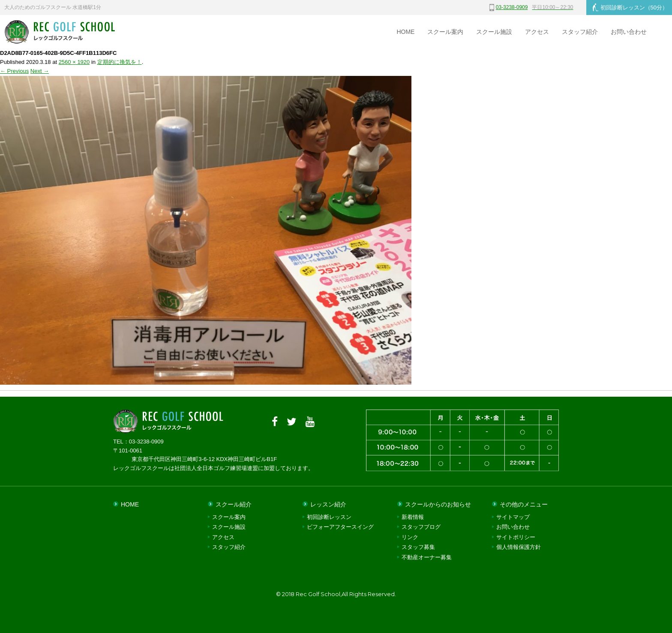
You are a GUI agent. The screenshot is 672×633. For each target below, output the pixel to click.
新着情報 (413, 517)
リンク (410, 537)
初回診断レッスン (630, 7)
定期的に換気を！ (120, 62)
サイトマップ (513, 517)
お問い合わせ (629, 32)
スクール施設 (494, 32)
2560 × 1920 (74, 62)
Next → (40, 71)
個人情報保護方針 (519, 547)
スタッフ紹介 (580, 32)
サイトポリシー (516, 537)
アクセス (537, 32)
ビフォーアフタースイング (340, 527)
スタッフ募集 (418, 547)
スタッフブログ (421, 527)
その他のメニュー (524, 504)
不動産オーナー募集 (427, 557)
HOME (405, 32)
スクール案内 (445, 32)
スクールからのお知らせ (438, 504)
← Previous (14, 71)
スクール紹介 (234, 504)
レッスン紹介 (328, 504)
